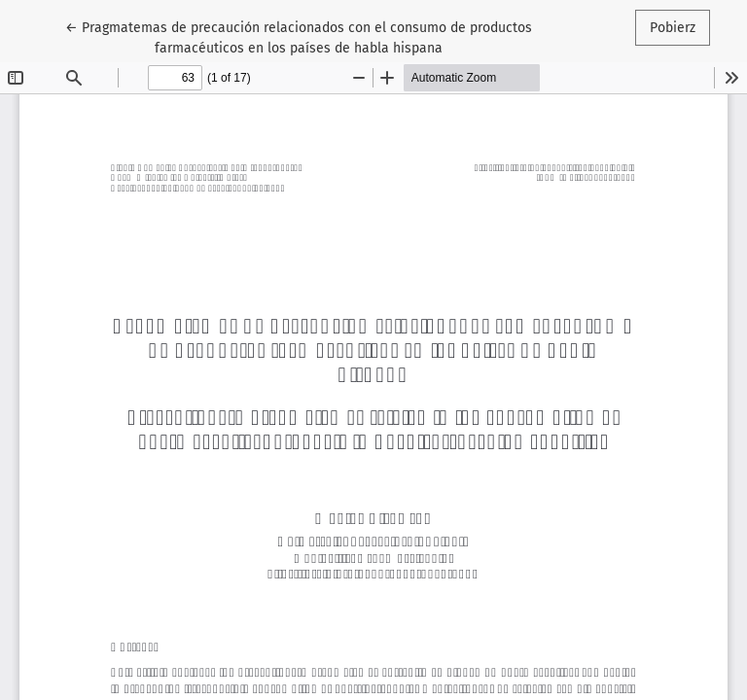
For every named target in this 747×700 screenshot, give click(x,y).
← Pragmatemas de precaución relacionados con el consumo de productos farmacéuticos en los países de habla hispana (299, 36)
